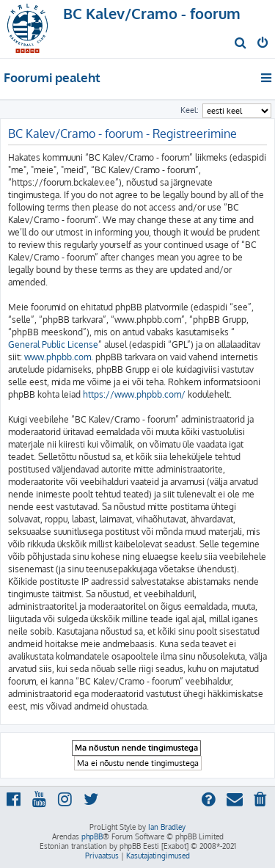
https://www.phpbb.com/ (134, 394)
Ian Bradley (167, 827)
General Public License (53, 344)
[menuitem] (241, 44)
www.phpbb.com (58, 357)
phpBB (92, 836)
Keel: (190, 110)
